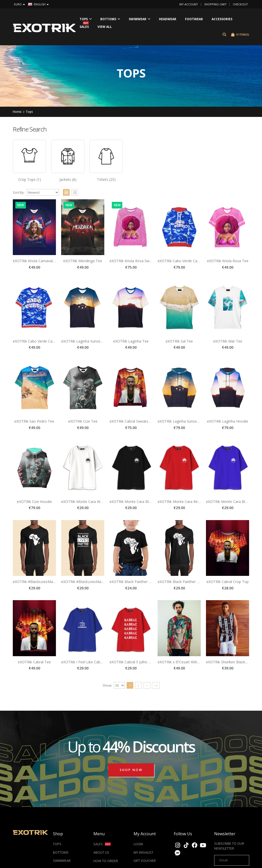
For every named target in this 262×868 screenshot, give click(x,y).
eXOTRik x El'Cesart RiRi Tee (181, 662)
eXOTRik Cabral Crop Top (228, 582)
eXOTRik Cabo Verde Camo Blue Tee (43, 341)
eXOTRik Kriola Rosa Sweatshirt (136, 261)
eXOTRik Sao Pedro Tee (34, 421)
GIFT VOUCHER (145, 861)
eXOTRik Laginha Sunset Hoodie (184, 421)
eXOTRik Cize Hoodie (34, 502)
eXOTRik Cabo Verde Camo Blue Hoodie (191, 261)
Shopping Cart (215, 4)
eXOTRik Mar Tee (228, 341)
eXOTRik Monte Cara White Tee (88, 502)
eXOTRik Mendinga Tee (83, 261)
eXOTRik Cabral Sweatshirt (132, 421)
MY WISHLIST (143, 853)
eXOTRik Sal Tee (179, 341)
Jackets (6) (68, 179)
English (38, 4)
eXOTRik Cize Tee (83, 421)
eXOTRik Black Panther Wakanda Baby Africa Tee (150, 582)
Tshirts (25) (106, 179)
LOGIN (138, 844)
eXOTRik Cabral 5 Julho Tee (132, 662)
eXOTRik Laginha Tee (131, 341)
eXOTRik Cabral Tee (34, 662)
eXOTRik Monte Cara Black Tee (136, 502)
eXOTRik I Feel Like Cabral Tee (86, 662)
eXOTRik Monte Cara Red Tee (182, 502)
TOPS (57, 844)
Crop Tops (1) (30, 179)
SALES (102, 844)
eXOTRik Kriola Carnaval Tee (36, 261)
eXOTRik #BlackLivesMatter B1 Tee (91, 582)
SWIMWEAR (62, 861)
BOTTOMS (61, 853)
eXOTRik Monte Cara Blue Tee (231, 502)
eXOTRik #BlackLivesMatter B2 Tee (42, 582)
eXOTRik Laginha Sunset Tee (85, 341)
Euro (19, 4)
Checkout (240, 4)
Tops (29, 112)
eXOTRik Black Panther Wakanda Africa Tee (194, 582)
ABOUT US (101, 853)
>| (156, 685)
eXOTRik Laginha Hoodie (228, 421)
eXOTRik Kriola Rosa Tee (228, 261)
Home (17, 112)
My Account (189, 4)
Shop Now (131, 770)
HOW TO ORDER (106, 861)
